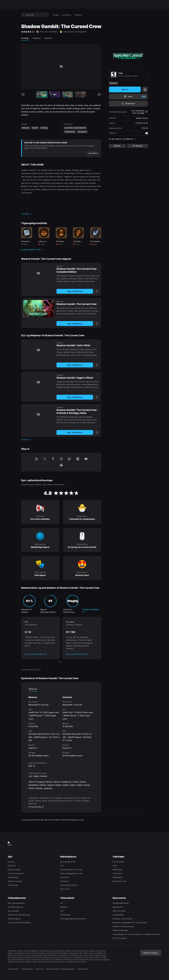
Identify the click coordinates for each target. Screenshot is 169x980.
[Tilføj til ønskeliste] (128, 104)
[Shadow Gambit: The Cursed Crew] (38, 309)
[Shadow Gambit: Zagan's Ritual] (38, 382)
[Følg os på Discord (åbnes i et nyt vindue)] (78, 459)
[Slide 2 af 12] (55, 95)
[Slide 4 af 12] (80, 95)
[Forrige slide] (23, 94)
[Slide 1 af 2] (60, 662)
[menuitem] (56, 15)
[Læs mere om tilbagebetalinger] (147, 112)
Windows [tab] (33, 689)
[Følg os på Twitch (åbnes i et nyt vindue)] (69, 459)
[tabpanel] (61, 724)
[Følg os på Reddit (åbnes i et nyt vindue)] (61, 465)
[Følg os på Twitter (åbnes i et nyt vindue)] (45, 459)
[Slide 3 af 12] (68, 95)
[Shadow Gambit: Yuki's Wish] (38, 350)
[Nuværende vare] (42, 95)
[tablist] (61, 689)
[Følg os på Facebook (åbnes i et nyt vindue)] (53, 459)
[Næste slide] (99, 94)
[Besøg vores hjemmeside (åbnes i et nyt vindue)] (36, 459)
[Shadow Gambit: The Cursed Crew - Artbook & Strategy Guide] (38, 415)
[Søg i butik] (24, 15)
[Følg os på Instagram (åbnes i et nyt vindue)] (61, 459)
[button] (61, 214)
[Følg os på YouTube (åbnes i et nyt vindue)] (86, 459)
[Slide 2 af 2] (62, 662)
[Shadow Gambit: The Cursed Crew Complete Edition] (38, 273)
